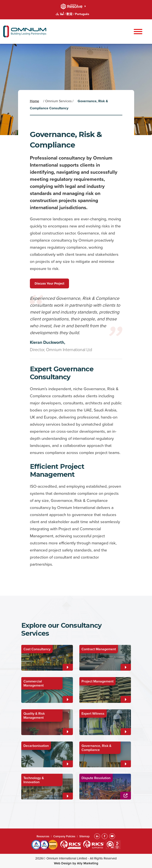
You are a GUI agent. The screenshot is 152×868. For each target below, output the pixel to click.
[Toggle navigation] (138, 32)
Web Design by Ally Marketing (76, 863)
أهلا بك (60, 14)
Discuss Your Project (49, 283)
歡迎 (70, 14)
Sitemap (84, 836)
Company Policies (64, 836)
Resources (43, 836)
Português (82, 14)
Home (35, 101)
